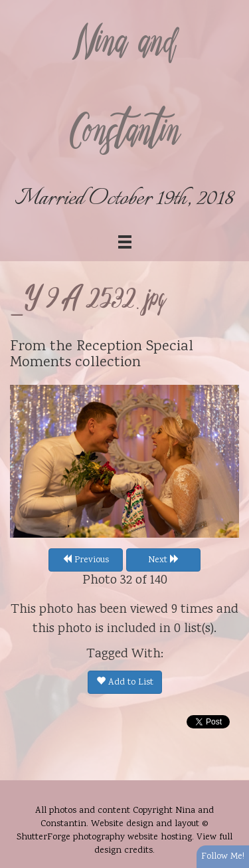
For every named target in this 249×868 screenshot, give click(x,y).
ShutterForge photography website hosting (104, 837)
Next (164, 560)
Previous (86, 560)
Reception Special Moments (102, 355)
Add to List (125, 683)
